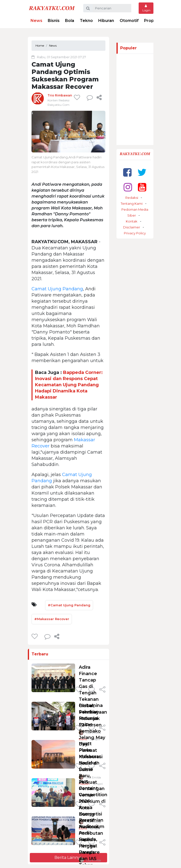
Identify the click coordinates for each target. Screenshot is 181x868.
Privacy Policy (135, 233)
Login (146, 8)
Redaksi (132, 198)
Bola (70, 21)
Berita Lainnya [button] (68, 858)
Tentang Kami (132, 203)
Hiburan (106, 21)
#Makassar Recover (52, 619)
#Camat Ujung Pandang (69, 605)
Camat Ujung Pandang (57, 289)
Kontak (132, 221)
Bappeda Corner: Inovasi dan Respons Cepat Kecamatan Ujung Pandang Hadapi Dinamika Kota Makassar (69, 385)
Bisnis (54, 21)
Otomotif (129, 21)
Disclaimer (132, 227)
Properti (153, 21)
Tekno (86, 21)
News (36, 21)
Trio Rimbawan (60, 95)
